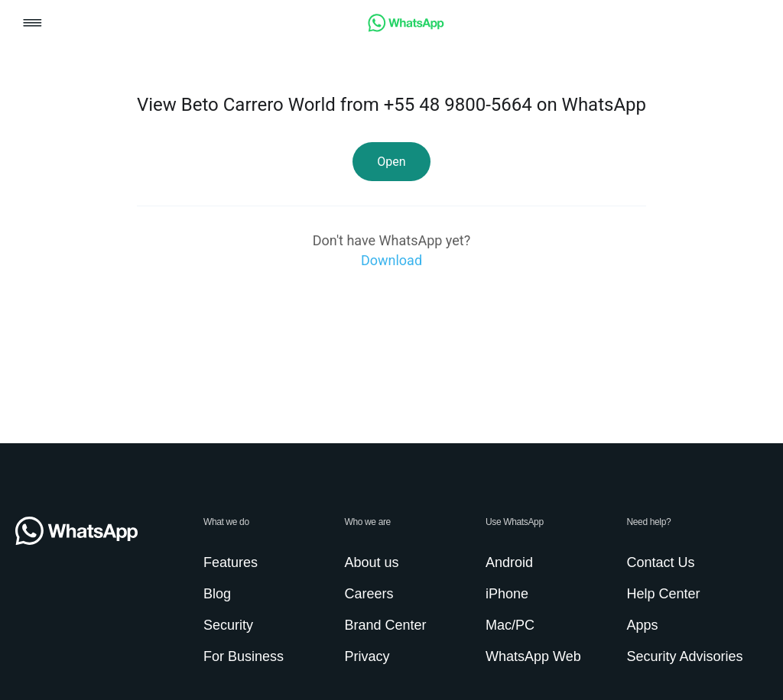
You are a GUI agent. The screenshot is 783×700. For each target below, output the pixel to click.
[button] (32, 24)
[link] (406, 28)
